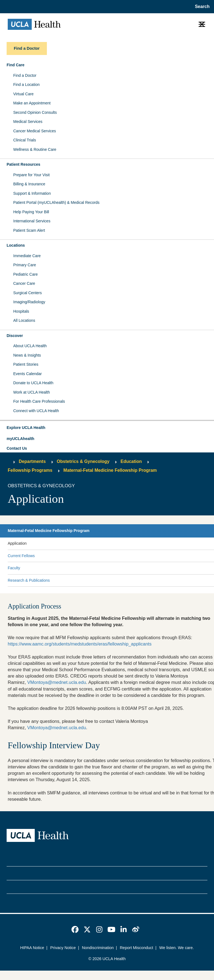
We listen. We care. (176, 948)
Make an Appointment (32, 103)
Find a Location (26, 85)
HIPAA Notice (32, 948)
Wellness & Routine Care (35, 149)
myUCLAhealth (20, 439)
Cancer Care (24, 283)
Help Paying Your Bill (31, 212)
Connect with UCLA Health (36, 411)
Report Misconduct (136, 948)
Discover (15, 336)
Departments (32, 461)
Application (17, 543)
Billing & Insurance (29, 184)
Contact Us (17, 448)
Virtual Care (23, 94)
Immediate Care (27, 256)
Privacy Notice (63, 948)
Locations (16, 245)
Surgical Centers (28, 293)
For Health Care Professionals (39, 401)
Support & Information (32, 193)
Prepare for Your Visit (31, 175)
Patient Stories (26, 364)
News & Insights (27, 355)
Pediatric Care (26, 274)
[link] (75, 929)
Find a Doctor (25, 75)
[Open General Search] (201, 7)
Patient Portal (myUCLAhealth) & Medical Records (56, 202)
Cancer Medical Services (35, 131)
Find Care (16, 65)
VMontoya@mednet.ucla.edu (57, 682)
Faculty (14, 568)
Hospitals (21, 311)
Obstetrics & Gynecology (83, 461)
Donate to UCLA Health (33, 383)
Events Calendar (28, 374)
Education (131, 461)
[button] (107, 428)
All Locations (24, 320)
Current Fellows (21, 556)
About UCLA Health (30, 346)
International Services (32, 221)
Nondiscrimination (98, 948)
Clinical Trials (25, 140)
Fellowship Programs (30, 470)
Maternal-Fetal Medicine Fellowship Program (110, 470)
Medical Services (28, 122)
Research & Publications (29, 580)
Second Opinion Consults (35, 112)
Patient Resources (23, 164)
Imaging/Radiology (29, 302)
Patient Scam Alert (29, 230)
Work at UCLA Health (32, 392)
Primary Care (25, 265)
